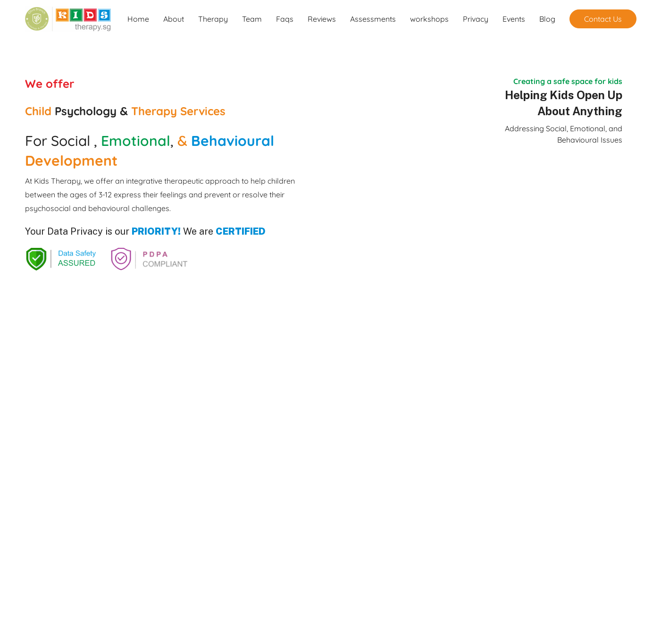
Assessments (373, 19)
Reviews (322, 19)
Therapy (213, 19)
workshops (429, 19)
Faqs (285, 19)
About (174, 19)
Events (514, 19)
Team (252, 19)
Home (138, 19)
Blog (547, 19)
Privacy (476, 19)
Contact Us (603, 19)
